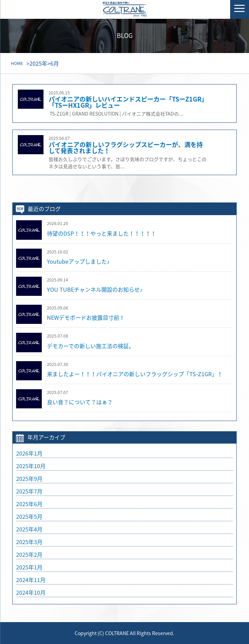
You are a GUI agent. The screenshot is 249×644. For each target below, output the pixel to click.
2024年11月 (31, 580)
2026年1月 (29, 453)
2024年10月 (31, 592)
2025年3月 (29, 542)
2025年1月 (29, 567)
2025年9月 (29, 478)
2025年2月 (29, 554)
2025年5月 (29, 516)
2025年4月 (29, 529)
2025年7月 (29, 491)
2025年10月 (31, 466)
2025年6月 (29, 504)
